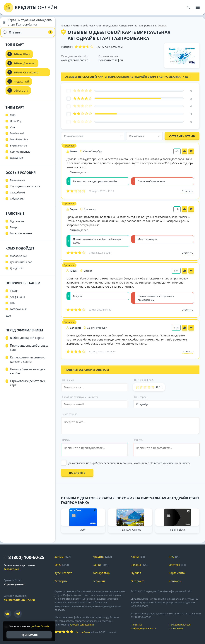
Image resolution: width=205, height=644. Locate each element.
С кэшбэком (17, 195)
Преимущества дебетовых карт (29, 350)
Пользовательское (185, 627)
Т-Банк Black (22, 57)
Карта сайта (177, 573)
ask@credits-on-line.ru (19, 600)
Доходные (16, 161)
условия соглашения (82, 625)
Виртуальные (18, 148)
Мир (13, 118)
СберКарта (21, 93)
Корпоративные (20, 155)
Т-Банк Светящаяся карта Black (27, 76)
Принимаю (29, 635)
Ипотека (174, 565)
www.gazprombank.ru (75, 60)
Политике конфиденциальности (170, 463)
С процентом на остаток (25, 189)
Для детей (16, 271)
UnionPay (16, 124)
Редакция (99, 581)
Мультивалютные (21, 236)
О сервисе (138, 581)
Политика (147, 627)
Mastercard (17, 136)
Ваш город (140, 397)
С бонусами (17, 202)
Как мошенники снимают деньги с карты (28, 362)
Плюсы (66, 440)
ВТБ (12, 306)
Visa (12, 130)
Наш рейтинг (82, 632)
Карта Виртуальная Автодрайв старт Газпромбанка (20, 23)
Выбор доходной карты (27, 341)
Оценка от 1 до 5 (144, 380)
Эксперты (61, 581)
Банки (97, 565)
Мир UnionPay (19, 142)
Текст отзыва (70, 414)
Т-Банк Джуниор (25, 66)
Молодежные (18, 259)
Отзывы (28, 34)
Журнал (136, 573)
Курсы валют (63, 573)
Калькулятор (101, 573)
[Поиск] (188, 7)
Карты (135, 557)
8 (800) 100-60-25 (26, 557)
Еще (8, 319)
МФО (58, 565)
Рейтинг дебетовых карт (87, 26)
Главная (66, 26)
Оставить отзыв (182, 136)
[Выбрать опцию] (130, 463)
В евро (14, 230)
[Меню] (198, 7)
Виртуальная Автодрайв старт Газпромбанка (130, 26)
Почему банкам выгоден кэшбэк (28, 374)
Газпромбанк (18, 312)
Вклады (136, 565)
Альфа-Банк (17, 300)
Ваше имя (68, 380)
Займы (59, 557)
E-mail (80, 397)
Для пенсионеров (21, 265)
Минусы (139, 440)
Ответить (187, 191)
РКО (172, 557)
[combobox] (93, 136)
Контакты (175, 581)
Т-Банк (14, 294)
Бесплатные (18, 183)
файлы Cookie (40, 626)
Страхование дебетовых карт (28, 386)
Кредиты (98, 557)
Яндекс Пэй (21, 84)
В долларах (17, 224)
